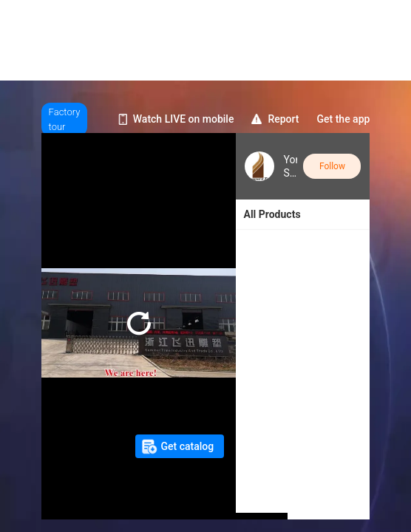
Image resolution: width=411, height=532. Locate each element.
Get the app (344, 119)
